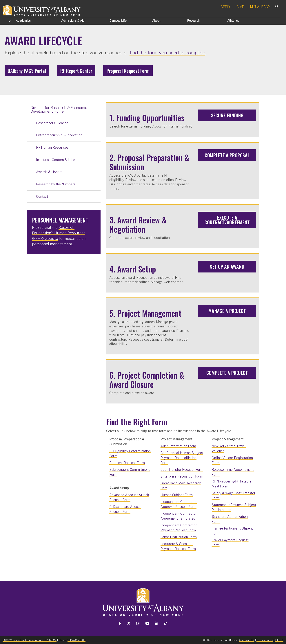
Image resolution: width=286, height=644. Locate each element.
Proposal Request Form (128, 71)
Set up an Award (227, 267)
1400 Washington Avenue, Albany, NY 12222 (30, 640)
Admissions (73, 21)
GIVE (240, 7)
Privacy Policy (265, 640)
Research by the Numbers (56, 184)
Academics (23, 21)
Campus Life (118, 21)
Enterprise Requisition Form (182, 476)
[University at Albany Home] (42, 10)
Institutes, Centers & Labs (56, 160)
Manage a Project (227, 311)
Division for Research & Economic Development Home (59, 110)
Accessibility (247, 640)
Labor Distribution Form (179, 537)
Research (194, 21)
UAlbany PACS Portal (27, 71)
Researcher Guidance (52, 123)
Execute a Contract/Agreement (227, 220)
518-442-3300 (76, 640)
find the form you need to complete (167, 53)
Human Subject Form (177, 495)
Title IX (279, 640)
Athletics (233, 21)
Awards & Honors (49, 172)
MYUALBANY (260, 7)
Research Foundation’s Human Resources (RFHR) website (59, 233)
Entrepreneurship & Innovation (59, 135)
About (156, 21)
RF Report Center (76, 71)
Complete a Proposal (227, 155)
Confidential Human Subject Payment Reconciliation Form (182, 458)
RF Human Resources (52, 147)
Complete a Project (227, 373)
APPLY (225, 7)
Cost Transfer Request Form (182, 470)
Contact (42, 197)
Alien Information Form (178, 446)
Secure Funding (227, 115)
